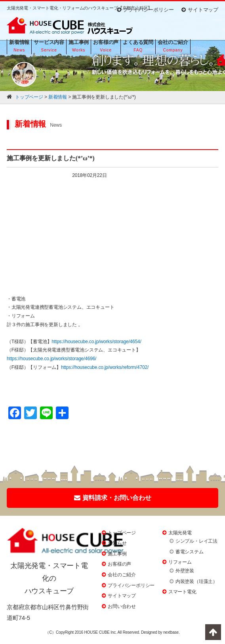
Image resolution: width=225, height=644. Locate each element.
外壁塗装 (185, 571)
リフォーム (180, 562)
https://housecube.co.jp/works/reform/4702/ (105, 367)
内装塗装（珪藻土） (196, 581)
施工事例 (117, 554)
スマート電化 (182, 592)
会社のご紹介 (122, 575)
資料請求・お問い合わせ (113, 498)
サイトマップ (200, 10)
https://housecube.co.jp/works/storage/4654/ (96, 342)
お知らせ (117, 543)
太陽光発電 (180, 533)
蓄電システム (190, 552)
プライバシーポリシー (145, 10)
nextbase (171, 632)
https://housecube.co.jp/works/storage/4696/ (51, 359)
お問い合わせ (122, 606)
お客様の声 (119, 564)
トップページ (122, 533)
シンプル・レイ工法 (196, 541)
